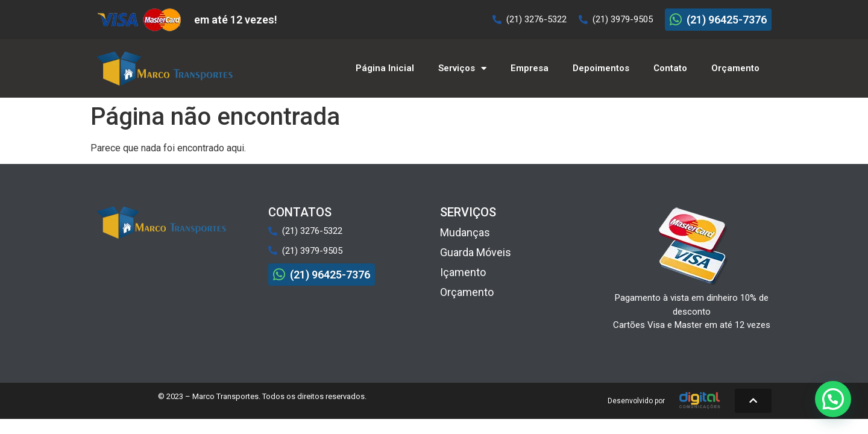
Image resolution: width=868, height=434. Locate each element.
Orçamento (735, 68)
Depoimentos (601, 68)
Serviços (462, 68)
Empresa (530, 68)
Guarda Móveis (476, 252)
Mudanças (465, 232)
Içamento (463, 272)
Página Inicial (385, 68)
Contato (670, 68)
